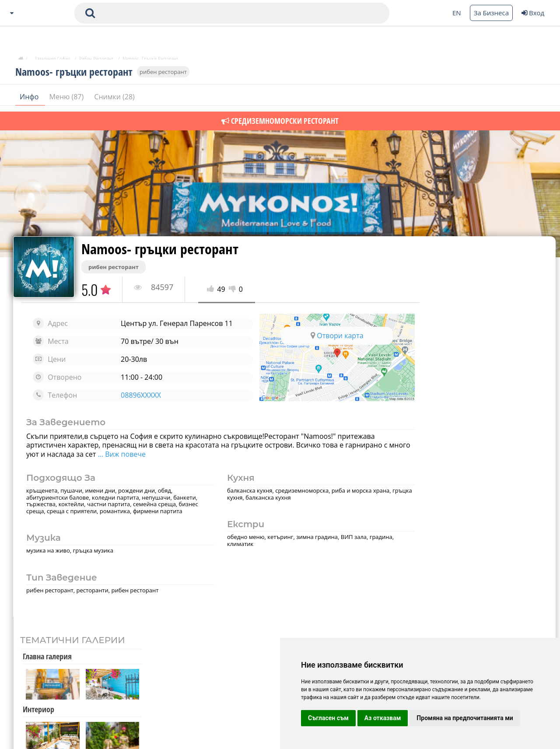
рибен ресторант (163, 75)
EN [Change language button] (457, 13)
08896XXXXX (137, 395)
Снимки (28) (114, 100)
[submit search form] (90, 13)
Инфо (30, 100)
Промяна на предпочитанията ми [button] (465, 718)
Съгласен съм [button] (328, 718)
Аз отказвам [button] (383, 718)
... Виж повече (143, 454)
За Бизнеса (491, 13)
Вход (533, 13)
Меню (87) (68, 100)
